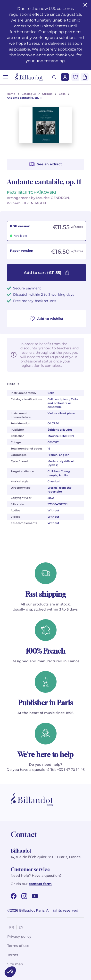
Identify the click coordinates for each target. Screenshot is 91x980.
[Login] (65, 77)
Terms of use (18, 946)
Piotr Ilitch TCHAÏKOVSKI (31, 192)
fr (12, 927)
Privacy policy (19, 936)
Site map (15, 964)
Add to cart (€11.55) (47, 273)
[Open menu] (6, 77)
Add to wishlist (47, 319)
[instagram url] (24, 896)
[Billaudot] (29, 77)
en (21, 927)
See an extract (45, 164)
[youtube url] (35, 896)
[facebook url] (14, 896)
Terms (13, 955)
